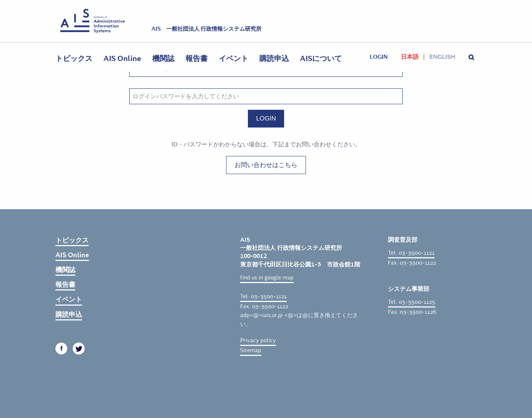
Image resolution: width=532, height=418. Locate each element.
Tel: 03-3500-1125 (412, 302)
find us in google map (267, 278)
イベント (233, 59)
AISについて (321, 59)
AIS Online (122, 59)
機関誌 (163, 59)
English (442, 57)
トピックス (74, 59)
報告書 (197, 59)
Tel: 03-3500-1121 (263, 296)
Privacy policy (258, 340)
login (379, 57)
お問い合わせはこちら (266, 165)
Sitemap (251, 350)
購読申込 (274, 59)
